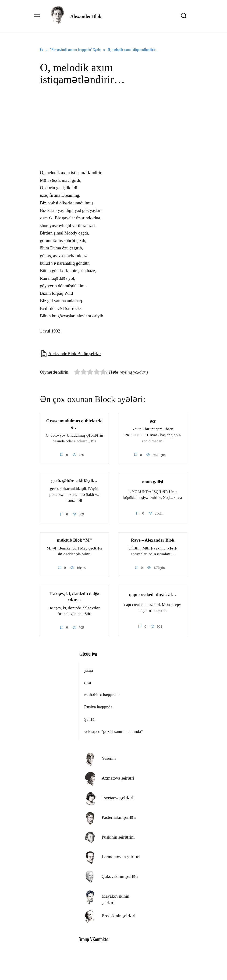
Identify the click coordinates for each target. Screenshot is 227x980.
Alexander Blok (86, 16)
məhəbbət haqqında (101, 695)
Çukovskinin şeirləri (120, 876)
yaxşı (89, 670)
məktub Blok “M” (74, 540)
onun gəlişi (153, 481)
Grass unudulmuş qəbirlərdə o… (74, 424)
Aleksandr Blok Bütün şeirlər (75, 354)
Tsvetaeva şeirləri (117, 797)
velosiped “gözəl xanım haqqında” (113, 731)
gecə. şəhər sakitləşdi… (74, 481)
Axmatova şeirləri (118, 778)
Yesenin (109, 758)
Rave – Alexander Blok (153, 540)
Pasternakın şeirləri (119, 817)
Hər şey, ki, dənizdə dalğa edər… (74, 597)
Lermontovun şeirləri (121, 856)
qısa (87, 682)
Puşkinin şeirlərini (118, 837)
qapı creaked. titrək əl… (153, 594)
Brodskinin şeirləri (119, 915)
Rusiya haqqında (98, 707)
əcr (153, 421)
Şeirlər (90, 719)
